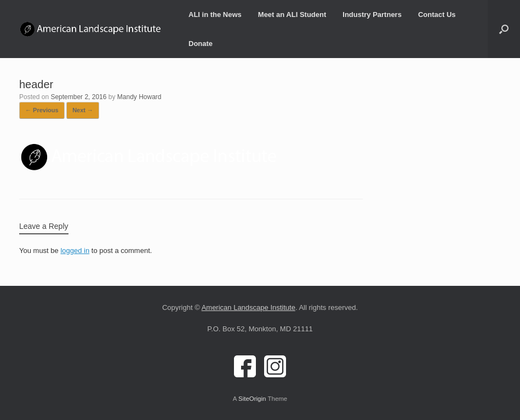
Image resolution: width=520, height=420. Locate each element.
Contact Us (437, 15)
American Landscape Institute (248, 307)
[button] (504, 29)
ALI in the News (215, 15)
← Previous (42, 110)
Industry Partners (372, 15)
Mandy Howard (139, 97)
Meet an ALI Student (292, 15)
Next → (83, 110)
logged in (75, 251)
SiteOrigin (252, 399)
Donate (201, 44)
